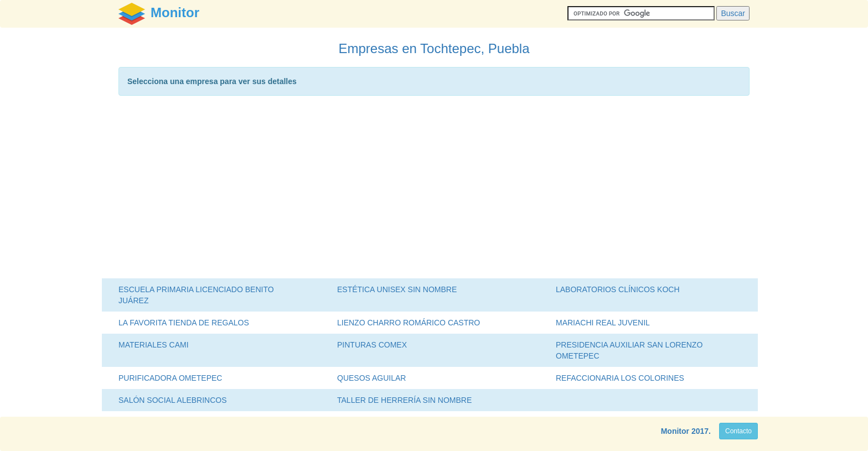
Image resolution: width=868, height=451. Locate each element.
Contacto (738, 431)
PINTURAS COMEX (372, 345)
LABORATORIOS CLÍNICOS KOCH (618, 289)
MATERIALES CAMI (154, 345)
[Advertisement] (434, 190)
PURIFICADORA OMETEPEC (170, 378)
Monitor (675, 431)
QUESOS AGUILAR (371, 378)
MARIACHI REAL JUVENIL (603, 323)
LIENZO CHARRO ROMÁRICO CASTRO (409, 323)
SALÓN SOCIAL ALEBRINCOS (173, 400)
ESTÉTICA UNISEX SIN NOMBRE (397, 289)
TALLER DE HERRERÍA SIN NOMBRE (404, 400)
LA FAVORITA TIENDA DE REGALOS (184, 323)
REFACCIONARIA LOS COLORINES (620, 378)
